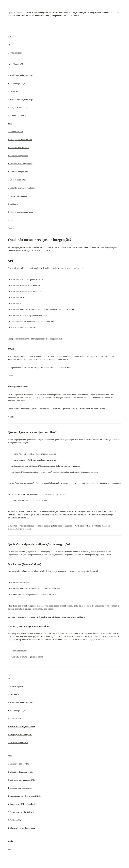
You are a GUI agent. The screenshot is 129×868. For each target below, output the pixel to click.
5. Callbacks (13, 91)
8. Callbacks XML (15, 820)
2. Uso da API (17, 64)
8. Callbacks (13, 204)
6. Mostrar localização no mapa (20, 99)
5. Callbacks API (15, 718)
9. (18, 743)
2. (21, 772)
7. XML (21, 812)
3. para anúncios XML (21, 780)
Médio (10, 220)
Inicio (10, 37)
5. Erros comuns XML (17, 180)
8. (20, 735)
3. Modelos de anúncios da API (20, 75)
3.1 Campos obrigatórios (18, 156)
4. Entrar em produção (17, 83)
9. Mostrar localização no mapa (20, 212)
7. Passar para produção (17, 196)
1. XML (19, 764)
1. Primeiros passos (16, 53)
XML (10, 124)
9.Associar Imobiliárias (17, 115)
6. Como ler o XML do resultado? (21, 188)
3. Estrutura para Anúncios (19, 148)
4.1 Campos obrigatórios (18, 172)
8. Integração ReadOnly (17, 107)
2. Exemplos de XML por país (20, 140)
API (9, 45)
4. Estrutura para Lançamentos (20, 164)
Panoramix (12, 849)
